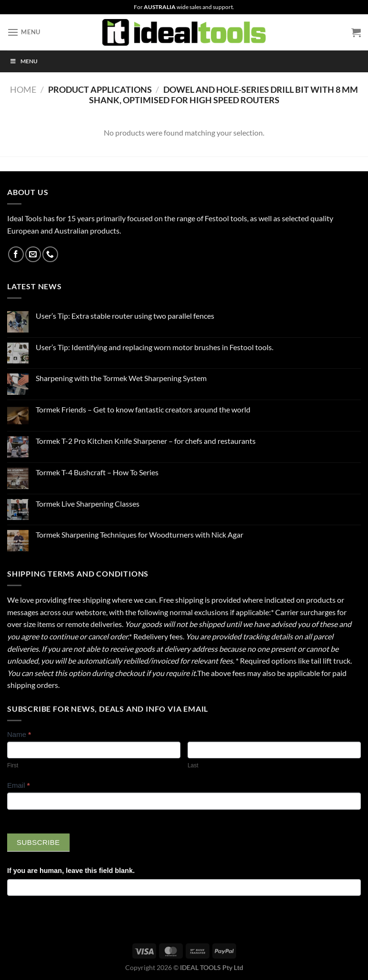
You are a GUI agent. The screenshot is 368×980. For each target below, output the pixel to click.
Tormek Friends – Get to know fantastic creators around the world (143, 409)
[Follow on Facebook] (16, 254)
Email (19, 785)
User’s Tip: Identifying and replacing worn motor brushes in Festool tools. (154, 347)
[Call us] (50, 254)
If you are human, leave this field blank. (71, 871)
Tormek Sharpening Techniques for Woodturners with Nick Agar (139, 534)
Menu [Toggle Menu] (24, 61)
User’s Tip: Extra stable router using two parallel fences (125, 316)
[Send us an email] (33, 254)
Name (19, 734)
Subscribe (38, 842)
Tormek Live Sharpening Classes (88, 504)
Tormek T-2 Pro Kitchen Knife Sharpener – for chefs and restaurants (146, 441)
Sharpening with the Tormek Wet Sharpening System (121, 378)
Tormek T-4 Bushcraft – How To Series (97, 472)
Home (23, 89)
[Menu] (24, 32)
